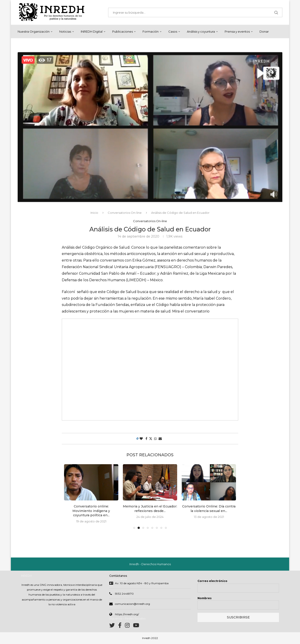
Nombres (205, 599)
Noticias (65, 31)
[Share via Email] (160, 439)
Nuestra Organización (34, 31)
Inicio (94, 213)
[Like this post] (141, 439)
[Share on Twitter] (151, 439)
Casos (173, 31)
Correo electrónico (212, 581)
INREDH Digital (92, 31)
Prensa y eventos (237, 31)
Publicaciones (123, 31)
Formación (151, 31)
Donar (264, 31)
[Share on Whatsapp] (155, 439)
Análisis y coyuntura (201, 31)
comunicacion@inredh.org (132, 604)
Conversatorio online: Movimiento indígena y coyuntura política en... (91, 511)
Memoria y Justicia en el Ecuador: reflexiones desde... (150, 509)
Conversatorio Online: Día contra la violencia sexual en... (209, 509)
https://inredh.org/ (127, 615)
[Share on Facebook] (146, 439)
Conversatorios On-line (125, 213)
